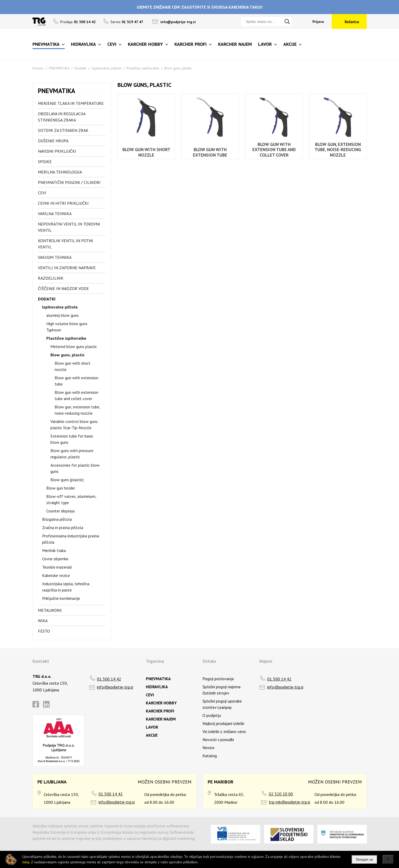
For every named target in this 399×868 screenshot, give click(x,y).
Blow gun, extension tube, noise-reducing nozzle (77, 410)
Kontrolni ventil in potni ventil (66, 244)
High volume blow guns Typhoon (67, 327)
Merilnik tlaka (54, 550)
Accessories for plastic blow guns (75, 468)
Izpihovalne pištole (106, 68)
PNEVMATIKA (59, 68)
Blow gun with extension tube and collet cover (76, 395)
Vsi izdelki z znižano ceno (224, 731)
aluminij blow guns (63, 315)
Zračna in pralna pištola (63, 528)
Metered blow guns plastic (74, 346)
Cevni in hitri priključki (63, 203)
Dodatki (80, 68)
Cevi (42, 193)
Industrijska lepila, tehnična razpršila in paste (66, 587)
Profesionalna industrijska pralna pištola (71, 539)
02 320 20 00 (281, 794)
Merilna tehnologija (60, 172)
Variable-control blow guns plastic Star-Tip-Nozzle (74, 425)
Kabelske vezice (56, 575)
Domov (38, 68)
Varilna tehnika (55, 214)
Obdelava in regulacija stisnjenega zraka (62, 117)
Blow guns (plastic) (67, 480)
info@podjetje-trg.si (178, 22)
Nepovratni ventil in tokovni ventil (69, 227)
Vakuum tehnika (55, 257)
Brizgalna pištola (57, 519)
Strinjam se (364, 859)
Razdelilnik (51, 278)
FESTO (44, 631)
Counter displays (61, 511)
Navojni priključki (57, 151)
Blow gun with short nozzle (73, 366)
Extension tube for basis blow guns (72, 439)
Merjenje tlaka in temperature (71, 103)
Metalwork (50, 610)
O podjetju (212, 715)
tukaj (26, 862)
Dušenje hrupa (53, 141)
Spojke (45, 162)
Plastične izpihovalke (143, 68)
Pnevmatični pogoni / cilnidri (69, 182)
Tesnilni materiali (57, 567)
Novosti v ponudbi (218, 740)
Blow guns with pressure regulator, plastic (72, 454)
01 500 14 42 (109, 679)
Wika (43, 621)
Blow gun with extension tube (76, 381)
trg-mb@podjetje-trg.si (289, 802)
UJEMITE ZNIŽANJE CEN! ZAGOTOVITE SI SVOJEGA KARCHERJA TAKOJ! (200, 7)
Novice (208, 748)
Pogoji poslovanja (218, 679)
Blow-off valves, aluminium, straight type (71, 499)
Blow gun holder (61, 488)
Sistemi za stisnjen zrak (63, 130)
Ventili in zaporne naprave (67, 268)
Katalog (210, 756)
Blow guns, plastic (178, 68)
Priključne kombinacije (61, 598)
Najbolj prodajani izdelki (223, 723)
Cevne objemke (55, 559)
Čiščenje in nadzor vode (63, 288)
